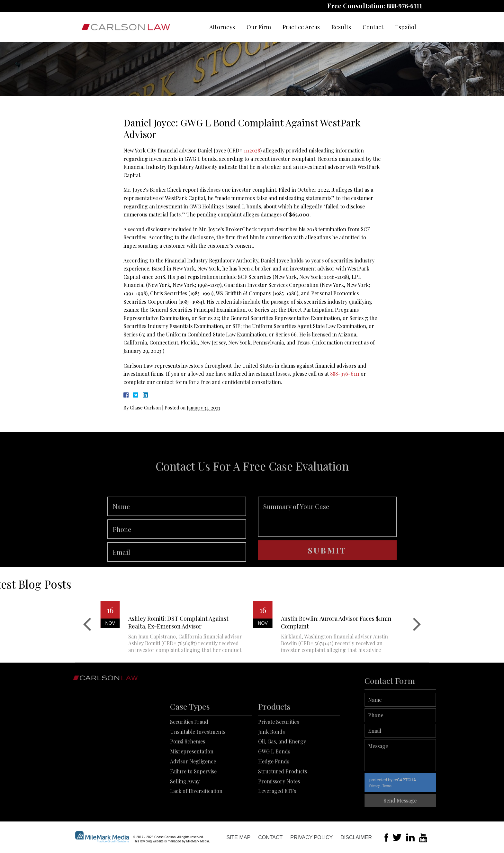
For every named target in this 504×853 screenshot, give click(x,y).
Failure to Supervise (193, 799)
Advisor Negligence (193, 789)
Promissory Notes (279, 809)
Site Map (238, 837)
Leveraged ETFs (277, 819)
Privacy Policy (311, 837)
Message (419, 755)
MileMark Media (198, 841)
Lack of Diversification (196, 819)
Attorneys (222, 27)
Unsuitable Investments (198, 759)
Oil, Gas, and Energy (282, 769)
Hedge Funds (274, 789)
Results (341, 27)
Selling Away (185, 809)
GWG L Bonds (274, 779)
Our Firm (259, 27)
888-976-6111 (405, 6)
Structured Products (283, 799)
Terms (406, 786)
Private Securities (279, 749)
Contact (373, 27)
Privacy (393, 786)
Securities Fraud (189, 749)
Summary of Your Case (327, 535)
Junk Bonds (271, 759)
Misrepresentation (192, 779)
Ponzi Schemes (188, 769)
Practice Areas (301, 27)
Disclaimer (356, 837)
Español (406, 27)
